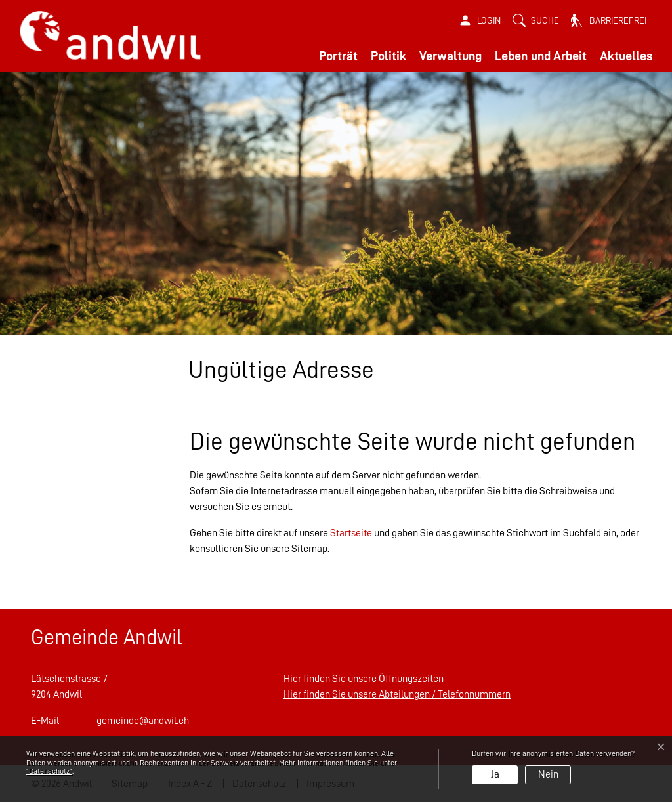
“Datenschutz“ (49, 771)
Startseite (351, 533)
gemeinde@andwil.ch (143, 721)
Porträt (338, 56)
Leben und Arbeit (541, 56)
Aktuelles (626, 56)
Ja (495, 774)
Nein (548, 774)
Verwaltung (451, 56)
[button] (536, 21)
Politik (388, 56)
